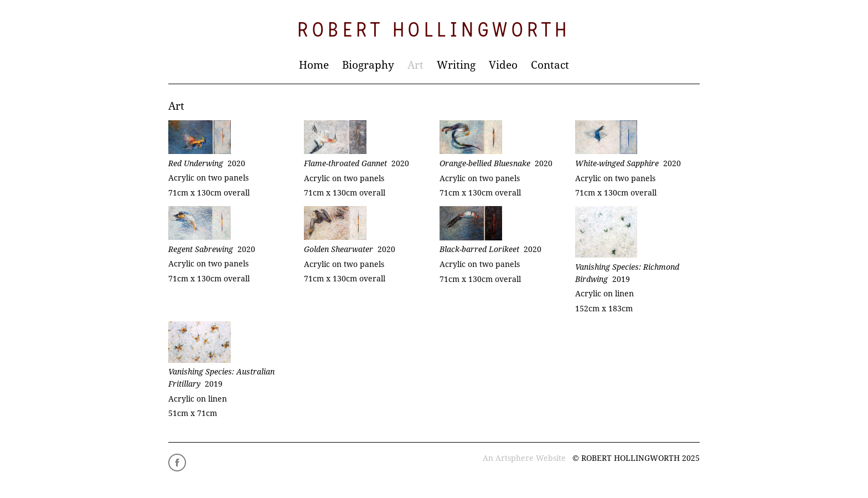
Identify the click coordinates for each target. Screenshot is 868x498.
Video (503, 65)
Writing (456, 65)
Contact (550, 65)
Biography (368, 65)
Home (314, 65)
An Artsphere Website (524, 458)
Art (415, 65)
